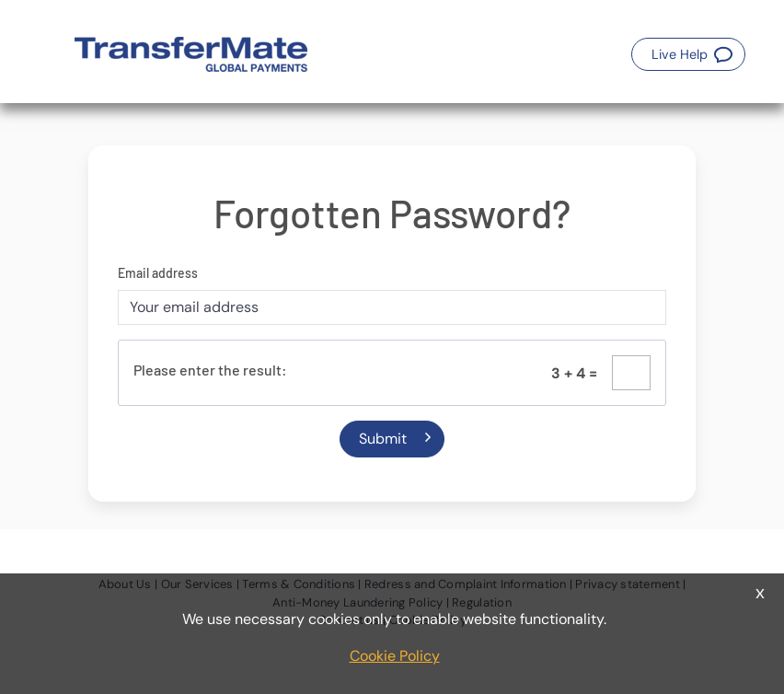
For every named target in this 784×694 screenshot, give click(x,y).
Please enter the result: (210, 370)
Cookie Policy (395, 656)
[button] (688, 54)
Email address (158, 273)
